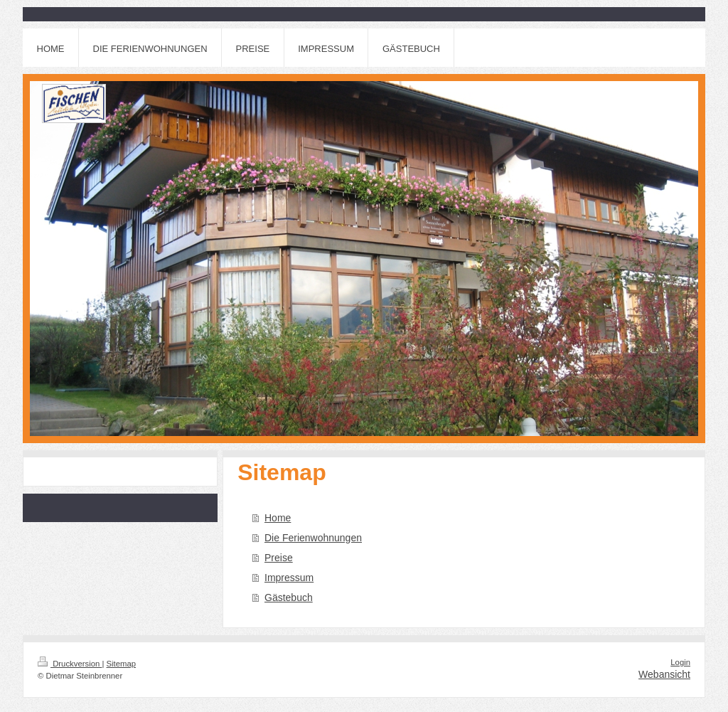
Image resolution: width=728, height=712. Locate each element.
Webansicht (664, 674)
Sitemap (122, 664)
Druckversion (70, 664)
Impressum (289, 578)
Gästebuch (289, 597)
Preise (279, 558)
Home (278, 518)
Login (680, 662)
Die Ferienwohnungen (313, 538)
